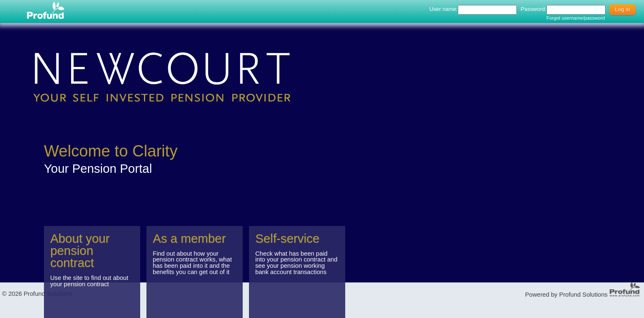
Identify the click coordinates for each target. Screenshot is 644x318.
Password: (534, 9)
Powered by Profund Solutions (566, 295)
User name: (444, 9)
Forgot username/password (576, 18)
